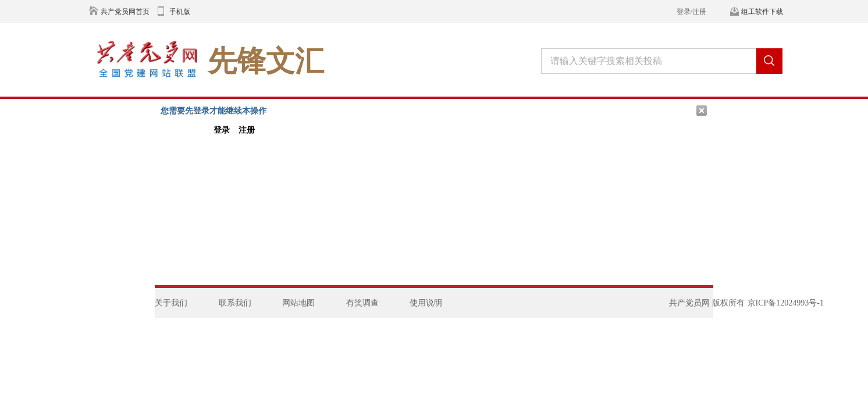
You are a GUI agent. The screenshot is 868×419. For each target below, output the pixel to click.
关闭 (702, 111)
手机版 (180, 12)
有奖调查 (362, 303)
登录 (222, 130)
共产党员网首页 (125, 12)
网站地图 (298, 303)
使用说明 (426, 303)
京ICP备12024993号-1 (786, 303)
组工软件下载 (762, 12)
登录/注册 (691, 12)
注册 (247, 130)
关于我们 (171, 303)
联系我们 (235, 303)
